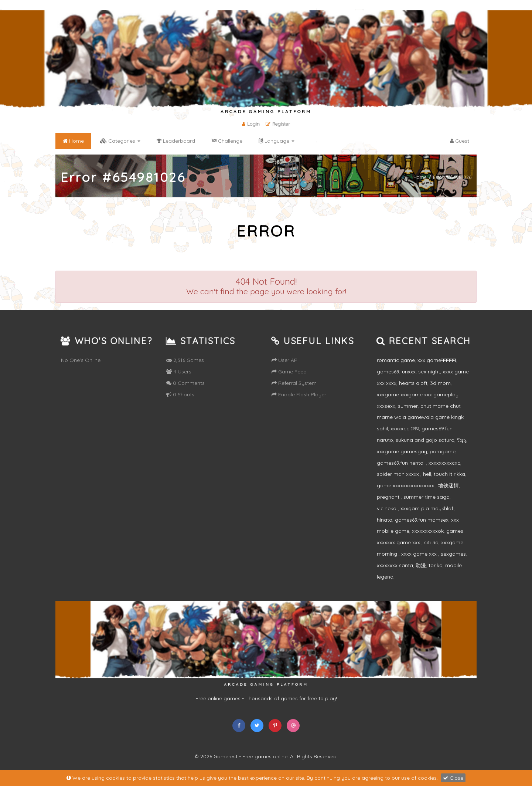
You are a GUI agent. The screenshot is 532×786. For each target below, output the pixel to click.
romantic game (396, 360)
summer (408, 406)
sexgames (453, 554)
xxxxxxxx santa (395, 565)
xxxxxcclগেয (405, 428)
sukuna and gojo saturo (425, 440)
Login (251, 124)
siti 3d (431, 542)
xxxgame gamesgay (402, 451)
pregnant (389, 497)
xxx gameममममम (437, 360)
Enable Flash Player (299, 394)
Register (278, 124)
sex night (429, 372)
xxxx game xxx (420, 554)
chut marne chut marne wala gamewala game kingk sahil (420, 417)
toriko (436, 565)
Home (420, 177)
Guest (460, 141)
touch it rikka (449, 474)
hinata (385, 520)
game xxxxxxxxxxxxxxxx (406, 485)
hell (427, 474)
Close (453, 778)
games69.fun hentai (401, 463)
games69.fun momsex (422, 520)
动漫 (421, 565)
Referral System (294, 383)
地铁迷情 (449, 485)
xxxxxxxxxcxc (444, 463)
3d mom (440, 383)
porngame (443, 451)
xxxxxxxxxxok (428, 531)
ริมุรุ (462, 440)
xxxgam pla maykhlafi (427, 508)
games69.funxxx (396, 372)
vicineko (387, 508)
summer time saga (427, 497)
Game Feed (289, 372)
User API (285, 360)
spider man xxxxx (399, 474)
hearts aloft (413, 383)
